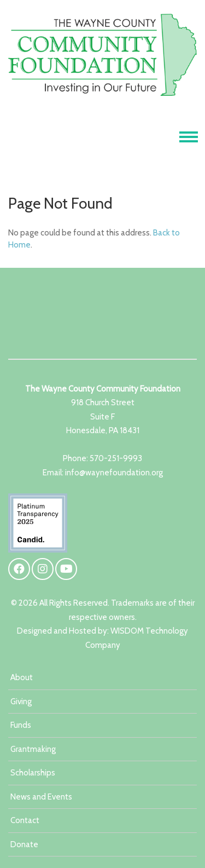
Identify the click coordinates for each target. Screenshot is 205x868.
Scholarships (33, 773)
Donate (24, 844)
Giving (21, 702)
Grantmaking (33, 749)
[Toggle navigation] (189, 137)
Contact (25, 820)
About (22, 677)
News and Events (41, 797)
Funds (21, 725)
